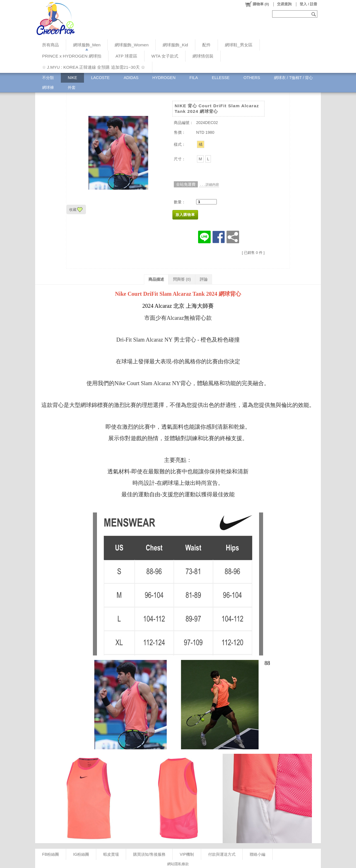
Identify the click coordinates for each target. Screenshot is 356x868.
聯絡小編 (258, 854)
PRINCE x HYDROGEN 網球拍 (72, 56)
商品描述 (156, 279)
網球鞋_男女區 (239, 45)
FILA (194, 78)
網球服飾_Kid (175, 45)
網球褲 (48, 87)
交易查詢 (284, 4)
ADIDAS (131, 78)
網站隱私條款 (178, 864)
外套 (72, 87)
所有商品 (50, 45)
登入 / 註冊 (308, 4)
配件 (206, 45)
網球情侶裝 (203, 56)
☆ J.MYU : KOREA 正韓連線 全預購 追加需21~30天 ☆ (94, 67)
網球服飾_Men (87, 45)
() (257, 4)
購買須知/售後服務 (149, 854)
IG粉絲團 (81, 854)
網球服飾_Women (132, 45)
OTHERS (252, 78)
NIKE (72, 78)
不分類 (48, 78)
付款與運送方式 (222, 854)
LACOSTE (100, 78)
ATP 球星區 (126, 56)
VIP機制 (187, 854)
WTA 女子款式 (165, 56)
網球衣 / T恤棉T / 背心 (293, 78)
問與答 (182, 279)
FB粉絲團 (50, 854)
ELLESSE (221, 78)
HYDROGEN (164, 78)
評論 (204, 279)
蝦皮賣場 (111, 854)
